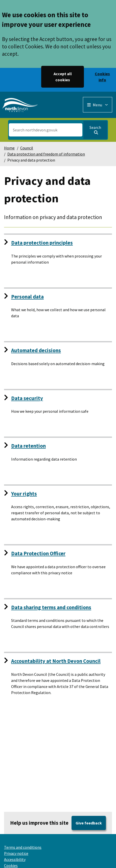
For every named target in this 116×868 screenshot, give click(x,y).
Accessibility (15, 859)
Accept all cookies (63, 77)
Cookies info (102, 77)
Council (27, 148)
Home (9, 148)
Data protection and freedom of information (46, 154)
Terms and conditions (23, 847)
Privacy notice (16, 853)
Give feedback (89, 823)
